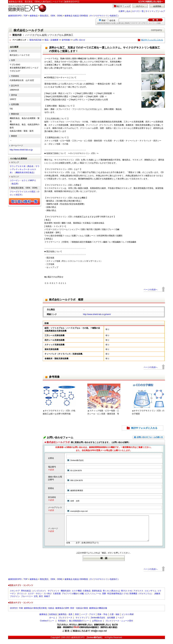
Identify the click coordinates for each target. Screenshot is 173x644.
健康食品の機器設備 (98, 613)
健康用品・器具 (66, 619)
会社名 (112, 20)
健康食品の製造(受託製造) (35, 613)
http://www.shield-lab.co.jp (21, 150)
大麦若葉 (57, 598)
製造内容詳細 (35, 40)
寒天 (41, 601)
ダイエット (22, 598)
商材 (104, 20)
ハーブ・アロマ (88, 619)
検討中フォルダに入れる (152, 40)
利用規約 (62, 626)
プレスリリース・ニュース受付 (119, 626)
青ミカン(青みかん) (111, 596)
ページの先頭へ (151, 290)
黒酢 (104, 598)
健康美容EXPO (78, 642)
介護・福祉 (115, 619)
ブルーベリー (27, 601)
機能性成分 (66, 596)
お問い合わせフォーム (60, 437)
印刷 (21, 613)
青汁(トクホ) (127, 596)
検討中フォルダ (123, 6)
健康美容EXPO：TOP (18, 16)
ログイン (140, 6)
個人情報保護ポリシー (79, 626)
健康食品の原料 (62, 613)
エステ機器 (77, 596)
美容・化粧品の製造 (79, 613)
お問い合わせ (79, 40)
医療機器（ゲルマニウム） (141, 598)
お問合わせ (97, 626)
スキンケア (15, 596)
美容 (77, 619)
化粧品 (51, 613)
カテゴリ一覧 (138, 11)
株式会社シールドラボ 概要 (66, 300)
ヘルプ (162, 11)
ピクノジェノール (93, 598)
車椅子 (47, 601)
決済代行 (14, 613)
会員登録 (157, 6)
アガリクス (138, 596)
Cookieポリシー (47, 626)
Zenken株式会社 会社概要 (103, 623)
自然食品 (53, 619)
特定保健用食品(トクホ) (118, 598)
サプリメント (54, 596)
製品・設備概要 (52, 40)
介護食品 (87, 596)
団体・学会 (102, 619)
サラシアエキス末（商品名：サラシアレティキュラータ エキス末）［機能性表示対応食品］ (25, 169)
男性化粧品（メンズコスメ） (34, 596)
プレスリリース (65, 623)
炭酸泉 (157, 598)
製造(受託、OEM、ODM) (51, 16)
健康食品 (34, 16)
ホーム (52, 623)
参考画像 (66, 40)
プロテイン (15, 601)
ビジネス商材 (128, 619)
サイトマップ (151, 11)
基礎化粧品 (97, 596)
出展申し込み (124, 11)
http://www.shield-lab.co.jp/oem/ (97, 314)
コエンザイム (150, 596)
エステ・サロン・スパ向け (40, 598)
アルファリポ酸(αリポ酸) (73, 598)
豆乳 (36, 601)
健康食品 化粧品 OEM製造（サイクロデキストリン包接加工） (92, 16)
